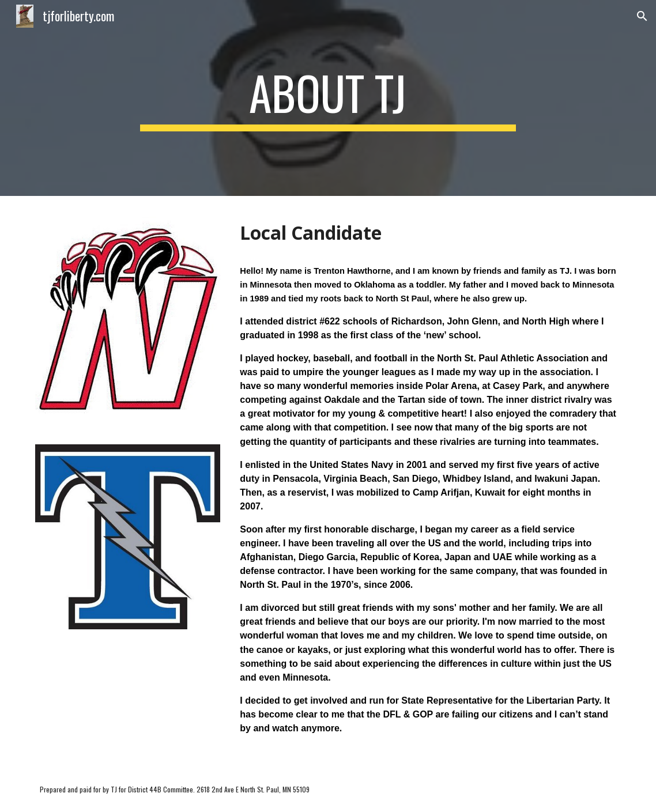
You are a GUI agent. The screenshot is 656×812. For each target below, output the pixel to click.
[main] (328, 98)
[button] (642, 16)
